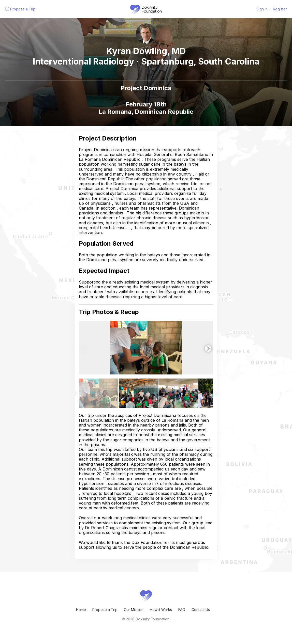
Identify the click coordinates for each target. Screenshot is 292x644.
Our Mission (134, 610)
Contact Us (201, 610)
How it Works (161, 610)
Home (81, 610)
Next (207, 348)
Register (280, 9)
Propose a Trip (105, 610)
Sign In (262, 9)
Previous (83, 348)
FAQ (182, 610)
